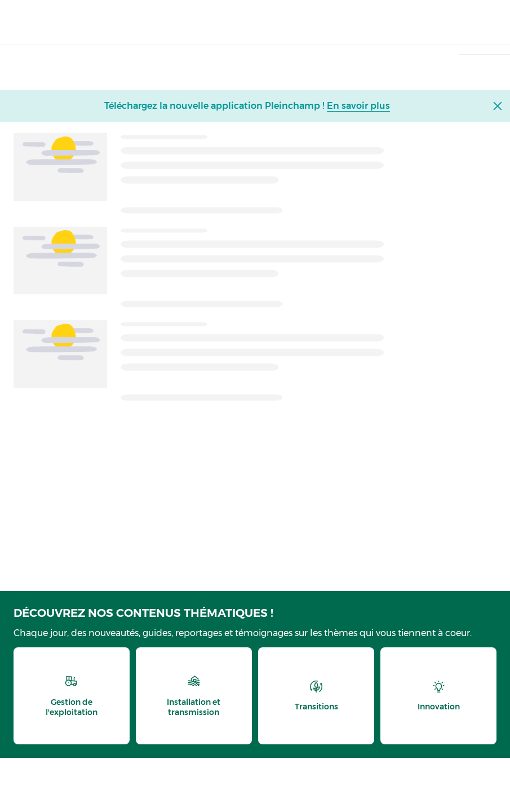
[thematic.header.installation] (194, 696)
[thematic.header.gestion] (72, 696)
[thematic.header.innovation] (438, 696)
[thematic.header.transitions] (316, 696)
